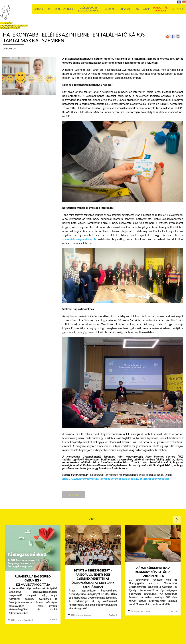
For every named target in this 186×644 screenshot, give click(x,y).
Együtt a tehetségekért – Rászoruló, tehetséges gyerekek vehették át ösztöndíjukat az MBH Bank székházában (93, 579)
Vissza (73, 495)
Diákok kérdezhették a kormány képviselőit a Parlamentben (153, 572)
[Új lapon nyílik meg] (173, 38)
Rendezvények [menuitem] (64, 9)
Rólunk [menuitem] (38, 9)
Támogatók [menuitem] (142, 9)
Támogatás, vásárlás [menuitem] (160, 9)
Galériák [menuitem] (109, 9)
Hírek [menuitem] (49, 9)
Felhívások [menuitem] (124, 9)
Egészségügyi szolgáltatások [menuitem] (88, 9)
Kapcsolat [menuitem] (178, 9)
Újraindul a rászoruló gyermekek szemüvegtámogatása (33, 580)
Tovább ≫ (53, 620)
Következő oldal (177, 520)
